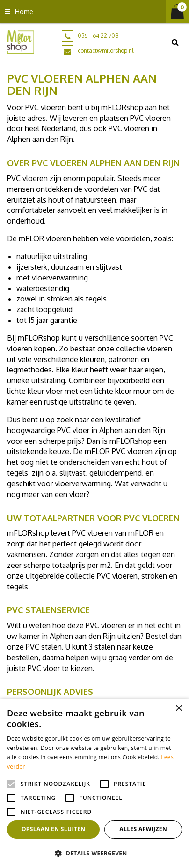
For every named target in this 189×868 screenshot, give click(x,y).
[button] (94, 853)
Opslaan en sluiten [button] (54, 829)
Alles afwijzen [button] (143, 829)
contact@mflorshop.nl (105, 51)
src (175, 42)
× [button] (178, 709)
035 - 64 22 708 (98, 36)
